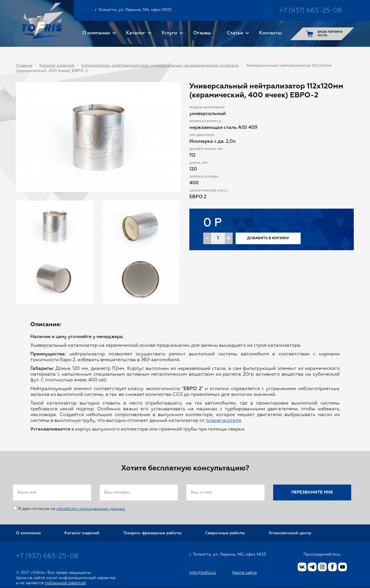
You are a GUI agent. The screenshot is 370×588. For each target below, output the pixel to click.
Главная (24, 66)
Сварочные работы (225, 533)
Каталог (136, 33)
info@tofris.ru (203, 573)
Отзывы (202, 33)
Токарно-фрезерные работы (152, 533)
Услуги (169, 33)
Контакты (270, 33)
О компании (96, 33)
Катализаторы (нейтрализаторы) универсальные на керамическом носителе (160, 66)
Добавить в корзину (268, 238)
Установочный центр (290, 533)
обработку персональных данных (91, 509)
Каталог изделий (57, 66)
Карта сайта (245, 573)
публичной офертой (65, 583)
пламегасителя (223, 421)
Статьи (235, 33)
